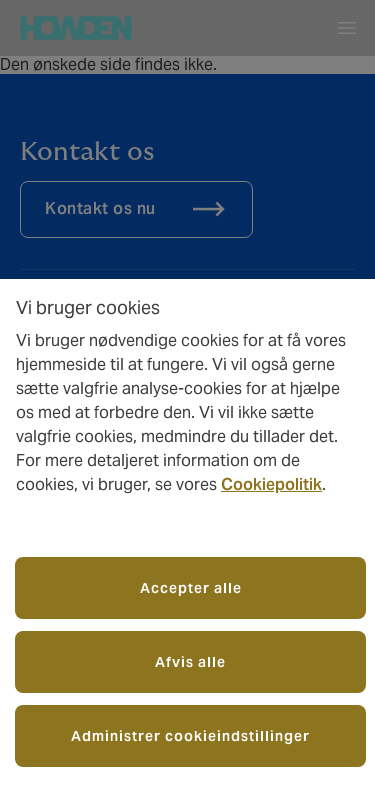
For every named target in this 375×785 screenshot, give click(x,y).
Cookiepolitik (271, 484)
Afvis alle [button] (190, 662)
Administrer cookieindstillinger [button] (190, 736)
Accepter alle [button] (191, 588)
